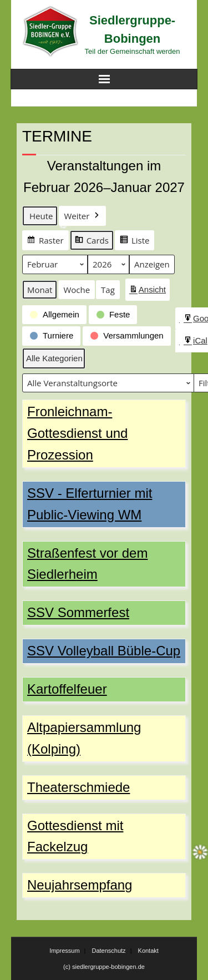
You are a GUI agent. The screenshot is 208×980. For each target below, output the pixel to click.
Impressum (64, 951)
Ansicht (149, 292)
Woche (77, 290)
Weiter (82, 216)
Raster (45, 242)
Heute (41, 216)
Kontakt (148, 951)
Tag (108, 290)
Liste (135, 242)
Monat (40, 290)
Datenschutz (108, 951)
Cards (92, 242)
